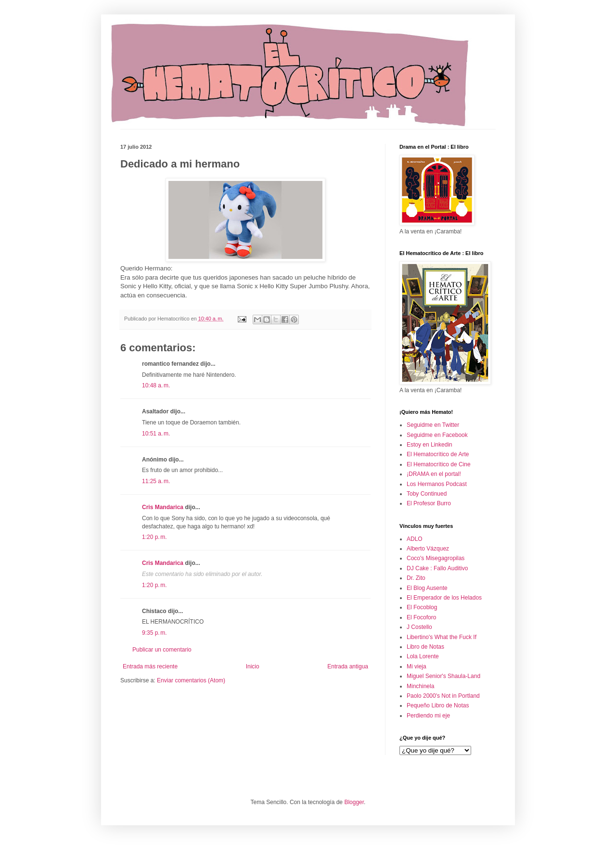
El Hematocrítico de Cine (439, 464)
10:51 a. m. (156, 434)
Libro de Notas (425, 647)
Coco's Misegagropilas (436, 558)
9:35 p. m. (154, 633)
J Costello (419, 627)
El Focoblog (422, 607)
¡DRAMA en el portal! (434, 474)
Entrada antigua (348, 666)
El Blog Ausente (427, 588)
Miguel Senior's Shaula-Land (443, 676)
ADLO (415, 539)
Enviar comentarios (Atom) (191, 680)
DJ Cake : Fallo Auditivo (437, 568)
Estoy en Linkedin (430, 445)
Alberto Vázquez (428, 549)
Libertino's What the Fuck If (442, 637)
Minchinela (420, 686)
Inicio (253, 666)
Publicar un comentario (162, 650)
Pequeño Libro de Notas (438, 705)
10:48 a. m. (156, 385)
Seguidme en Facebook (437, 435)
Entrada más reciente (150, 666)
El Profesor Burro (429, 503)
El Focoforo (421, 617)
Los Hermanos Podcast (437, 484)
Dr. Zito (416, 578)
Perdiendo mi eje (428, 716)
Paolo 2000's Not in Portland (443, 696)
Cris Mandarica (163, 507)
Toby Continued (427, 494)
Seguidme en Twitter (433, 425)
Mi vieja (417, 666)
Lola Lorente (423, 656)
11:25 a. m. (156, 481)
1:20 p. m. (154, 537)
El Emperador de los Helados (444, 598)
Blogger (354, 802)
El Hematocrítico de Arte (438, 454)
